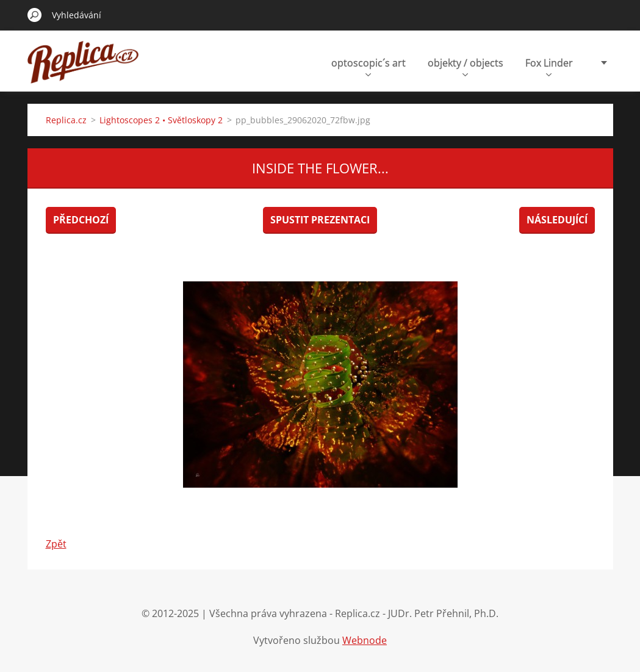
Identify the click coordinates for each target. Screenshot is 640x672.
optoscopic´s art (369, 66)
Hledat (35, 15)
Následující (557, 220)
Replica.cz (66, 120)
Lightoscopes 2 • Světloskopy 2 (161, 120)
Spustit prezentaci (320, 220)
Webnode (365, 640)
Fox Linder (549, 66)
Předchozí (81, 220)
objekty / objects (466, 66)
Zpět (56, 544)
